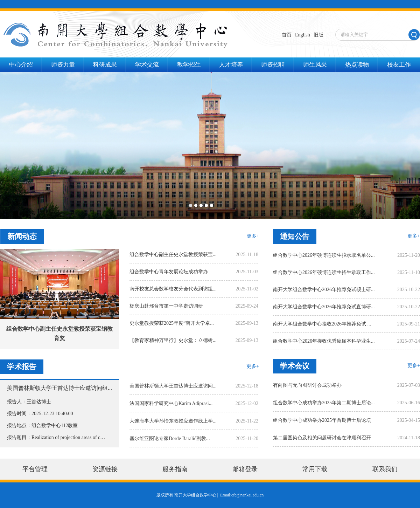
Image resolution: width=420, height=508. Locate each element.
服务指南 (175, 469)
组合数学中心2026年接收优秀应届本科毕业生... (324, 341)
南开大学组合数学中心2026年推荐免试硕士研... (324, 290)
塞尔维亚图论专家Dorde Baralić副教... (170, 438)
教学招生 (189, 65)
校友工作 (399, 65)
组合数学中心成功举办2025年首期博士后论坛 (322, 420)
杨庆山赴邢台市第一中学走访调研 (166, 306)
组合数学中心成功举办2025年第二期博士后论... (324, 403)
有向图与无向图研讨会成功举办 (307, 385)
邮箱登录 (245, 469)
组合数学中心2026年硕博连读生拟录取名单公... (324, 255)
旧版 (318, 35)
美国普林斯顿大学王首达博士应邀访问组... (59, 388)
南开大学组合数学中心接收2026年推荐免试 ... (322, 324)
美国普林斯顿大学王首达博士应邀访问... (173, 386)
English (303, 35)
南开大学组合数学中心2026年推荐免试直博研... (324, 307)
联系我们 (385, 469)
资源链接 (105, 469)
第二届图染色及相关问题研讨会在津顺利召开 (322, 438)
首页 (287, 35)
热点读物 (357, 65)
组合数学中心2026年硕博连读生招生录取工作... (324, 272)
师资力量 (63, 65)
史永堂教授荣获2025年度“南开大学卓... (172, 323)
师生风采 (315, 65)
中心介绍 (21, 65)
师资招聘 (273, 65)
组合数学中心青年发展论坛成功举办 (169, 272)
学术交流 (147, 65)
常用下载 (315, 469)
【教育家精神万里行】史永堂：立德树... (173, 340)
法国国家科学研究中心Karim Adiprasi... (171, 403)
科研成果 (105, 65)
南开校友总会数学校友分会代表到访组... (173, 289)
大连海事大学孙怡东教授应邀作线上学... (173, 421)
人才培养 (231, 65)
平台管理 (35, 469)
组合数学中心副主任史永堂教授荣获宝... (173, 255)
